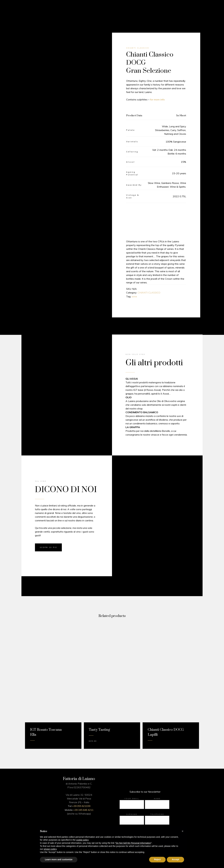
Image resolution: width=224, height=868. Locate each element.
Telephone (157, 814)
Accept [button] (175, 859)
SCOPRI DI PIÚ (48, 548)
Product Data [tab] (134, 116)
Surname (132, 814)
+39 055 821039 (81, 806)
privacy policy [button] (50, 849)
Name (157, 799)
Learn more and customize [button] (59, 859)
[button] (183, 831)
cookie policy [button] (82, 840)
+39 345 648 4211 (83, 810)
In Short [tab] (181, 116)
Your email (132, 799)
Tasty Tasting (99, 730)
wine (134, 296)
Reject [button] (157, 859)
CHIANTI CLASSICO (149, 293)
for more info (157, 99)
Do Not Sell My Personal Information (133, 843)
